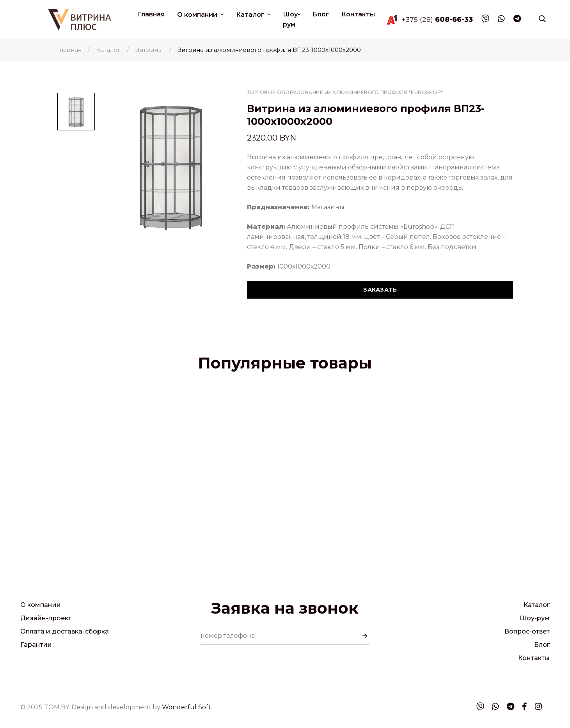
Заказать (380, 290)
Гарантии (36, 645)
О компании (198, 15)
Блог (321, 14)
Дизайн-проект (46, 618)
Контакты (358, 14)
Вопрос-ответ (527, 631)
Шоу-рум (291, 19)
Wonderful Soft (186, 707)
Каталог (251, 15)
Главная (151, 14)
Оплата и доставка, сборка (65, 631)
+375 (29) (437, 19)
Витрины (149, 50)
